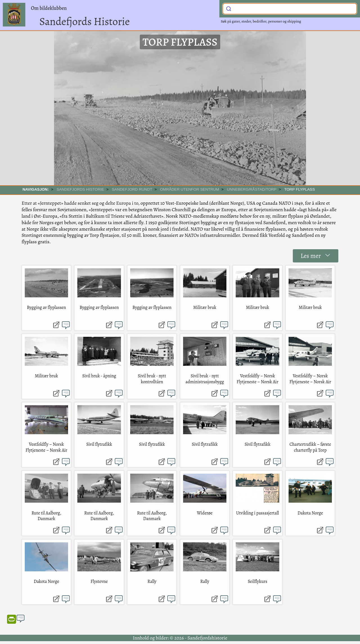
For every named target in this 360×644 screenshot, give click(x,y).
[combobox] (290, 9)
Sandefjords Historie (85, 21)
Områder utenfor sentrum (190, 189)
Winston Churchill (172, 210)
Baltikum (95, 216)
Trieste (118, 216)
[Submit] (229, 8)
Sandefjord (303, 235)
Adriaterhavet (147, 216)
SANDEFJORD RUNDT (132, 189)
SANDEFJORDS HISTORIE (80, 189)
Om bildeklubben (49, 8)
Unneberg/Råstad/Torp (252, 189)
